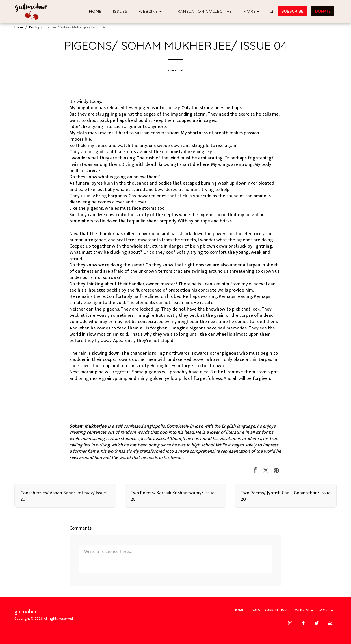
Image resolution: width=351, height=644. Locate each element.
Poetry (34, 27)
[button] (151, 11)
